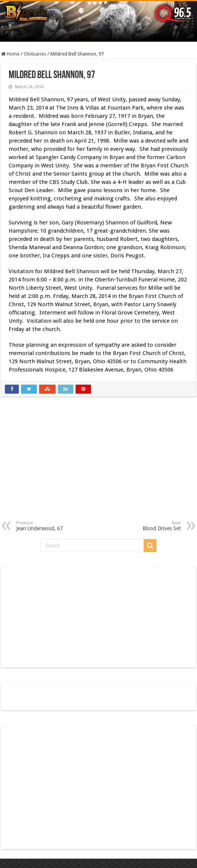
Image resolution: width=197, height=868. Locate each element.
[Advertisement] (99, 464)
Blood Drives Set (142, 526)
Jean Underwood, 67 (55, 526)
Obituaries (35, 54)
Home (10, 54)
